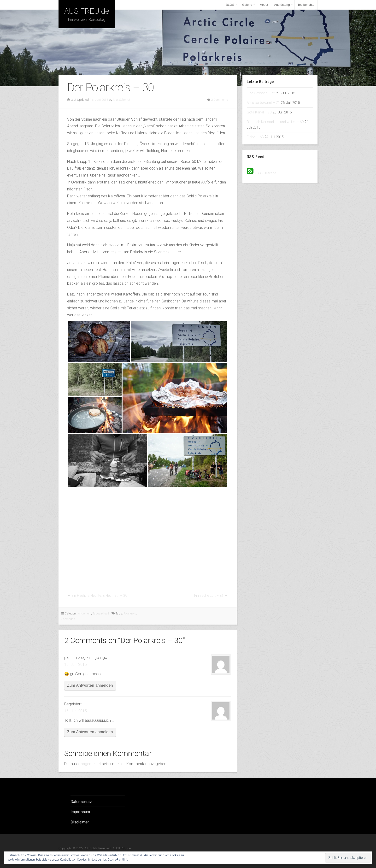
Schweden (68, 619)
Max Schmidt (122, 100)
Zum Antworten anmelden (90, 685)
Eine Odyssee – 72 (261, 93)
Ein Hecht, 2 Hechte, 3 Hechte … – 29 (99, 596)
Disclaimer (80, 822)
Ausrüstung (282, 5)
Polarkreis (130, 613)
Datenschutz (81, 802)
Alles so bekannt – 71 (263, 103)
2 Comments (220, 100)
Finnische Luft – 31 (209, 596)
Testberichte (306, 5)
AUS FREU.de (87, 11)
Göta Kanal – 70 (259, 112)
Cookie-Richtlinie (118, 860)
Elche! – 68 (255, 137)
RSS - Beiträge (265, 173)
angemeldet (91, 764)
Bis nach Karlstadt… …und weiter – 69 (275, 122)
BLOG (230, 5)
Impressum (80, 812)
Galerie (247, 5)
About (264, 5)
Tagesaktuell (101, 613)
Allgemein (85, 613)
